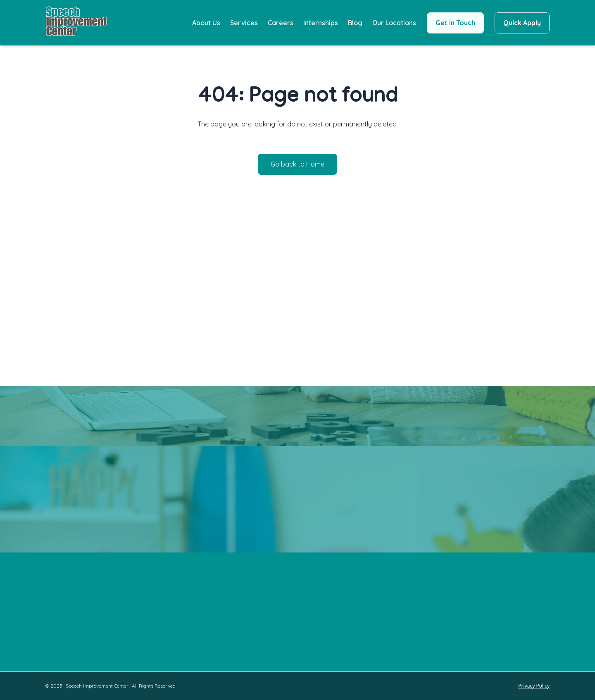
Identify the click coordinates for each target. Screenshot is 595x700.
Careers (281, 23)
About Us (206, 23)
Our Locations (394, 23)
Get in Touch (455, 23)
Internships (321, 23)
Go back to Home (297, 164)
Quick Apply (522, 23)
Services (244, 23)
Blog (355, 23)
